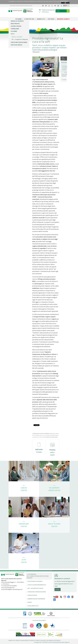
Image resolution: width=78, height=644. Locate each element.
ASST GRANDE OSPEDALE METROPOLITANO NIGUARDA (21, 6)
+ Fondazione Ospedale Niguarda (36, 592)
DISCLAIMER (50, 640)
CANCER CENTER (24, 489)
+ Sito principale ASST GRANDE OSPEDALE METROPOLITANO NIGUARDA (38, 576)
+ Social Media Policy (33, 606)
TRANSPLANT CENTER (24, 525)
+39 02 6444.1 (45, 12)
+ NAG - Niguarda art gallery (35, 588)
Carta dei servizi (16, 45)
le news (39, 448)
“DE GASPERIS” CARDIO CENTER (54, 489)
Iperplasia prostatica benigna (64, 68)
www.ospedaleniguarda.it (8, 588)
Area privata (15, 24)
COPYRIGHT (32, 640)
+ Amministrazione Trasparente (36, 599)
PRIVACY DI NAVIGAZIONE (22, 640)
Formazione (15, 29)
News (13, 34)
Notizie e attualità (17, 37)
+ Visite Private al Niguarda (35, 581)
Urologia (64, 79)
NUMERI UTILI (41, 19)
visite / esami (52, 448)
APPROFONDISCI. (64, 1)
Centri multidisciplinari (19, 42)
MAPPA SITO (12, 640)
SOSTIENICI (51, 19)
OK (65, 3)
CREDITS (38, 640)
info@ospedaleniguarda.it (48, 10)
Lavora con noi (16, 26)
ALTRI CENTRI (24, 561)
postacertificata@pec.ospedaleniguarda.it (12, 589)
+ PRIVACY (29, 602)
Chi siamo (14, 31)
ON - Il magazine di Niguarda (20, 39)
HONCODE (43, 640)
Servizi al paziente (17, 21)
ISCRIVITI (58, 589)
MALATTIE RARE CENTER (54, 525)
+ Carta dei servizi (32, 595)
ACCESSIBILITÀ (57, 640)
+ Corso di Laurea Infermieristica (36, 585)
